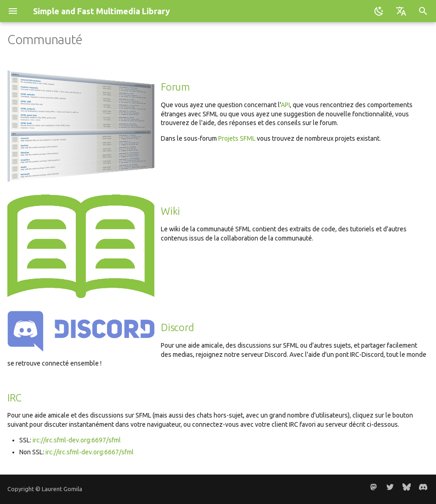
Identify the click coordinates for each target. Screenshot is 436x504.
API (285, 105)
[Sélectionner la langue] (401, 11)
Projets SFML (237, 138)
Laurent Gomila (62, 489)
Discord (177, 327)
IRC (14, 398)
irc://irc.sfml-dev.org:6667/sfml (90, 452)
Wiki (170, 211)
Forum (175, 87)
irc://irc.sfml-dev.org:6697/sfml (77, 440)
